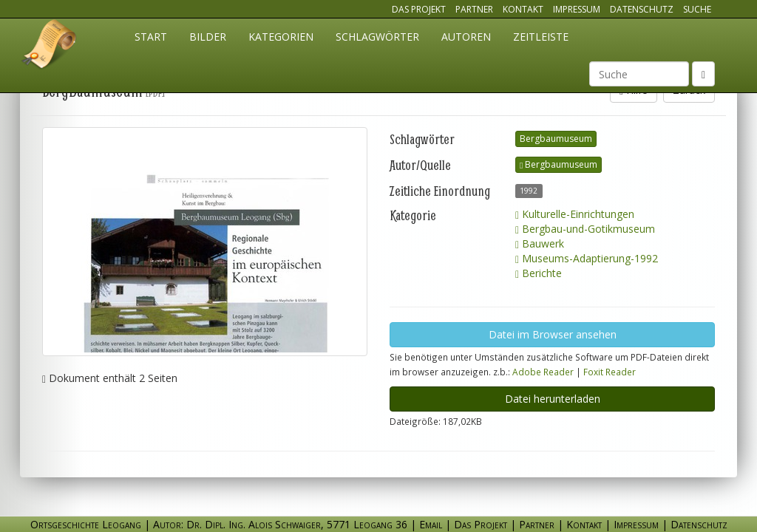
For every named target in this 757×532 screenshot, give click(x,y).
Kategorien (281, 37)
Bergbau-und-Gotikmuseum (585, 229)
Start (151, 37)
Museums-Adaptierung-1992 (587, 258)
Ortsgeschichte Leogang (50, 47)
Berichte (539, 273)
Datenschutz (642, 9)
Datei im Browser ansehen (553, 334)
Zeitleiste (541, 37)
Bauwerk (540, 243)
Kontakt (523, 9)
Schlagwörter (377, 37)
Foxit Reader (610, 372)
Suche (697, 9)
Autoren (466, 37)
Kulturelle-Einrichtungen (575, 214)
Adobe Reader (543, 372)
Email (431, 524)
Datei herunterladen (553, 399)
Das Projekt (419, 9)
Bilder (208, 37)
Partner (474, 9)
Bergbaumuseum (556, 139)
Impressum (577, 9)
